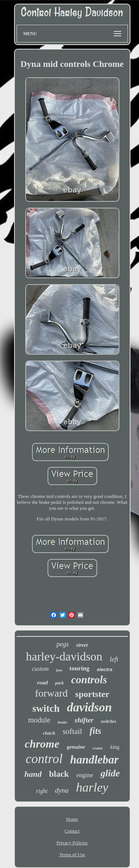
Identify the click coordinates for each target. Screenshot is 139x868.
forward (51, 693)
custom (40, 669)
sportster (92, 694)
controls (89, 680)
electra (105, 669)
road (42, 683)
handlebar (94, 760)
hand (33, 774)
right (42, 791)
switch (46, 708)
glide (110, 773)
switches (108, 721)
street (82, 645)
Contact (72, 831)
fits (95, 731)
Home (72, 819)
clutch (49, 733)
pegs (62, 644)
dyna (62, 790)
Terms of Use (72, 855)
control (44, 759)
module (39, 720)
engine (85, 775)
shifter (84, 720)
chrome (42, 744)
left (114, 659)
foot (59, 670)
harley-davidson (64, 656)
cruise (98, 748)
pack (59, 683)
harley (92, 787)
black (59, 774)
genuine (76, 747)
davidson (90, 707)
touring (79, 668)
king (115, 747)
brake (63, 722)
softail (72, 731)
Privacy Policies (72, 843)
